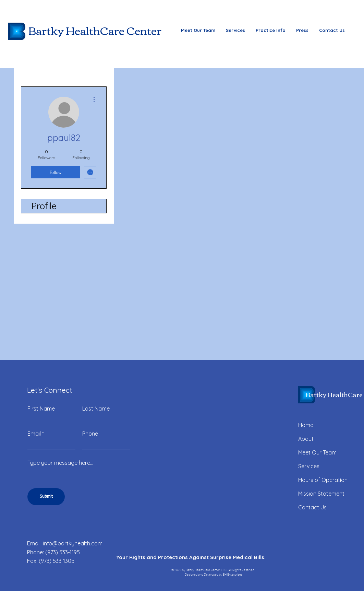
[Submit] (46, 497)
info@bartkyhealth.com (73, 543)
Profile (44, 206)
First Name (41, 409)
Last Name (96, 409)
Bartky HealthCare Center (95, 30)
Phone (90, 434)
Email (34, 434)
